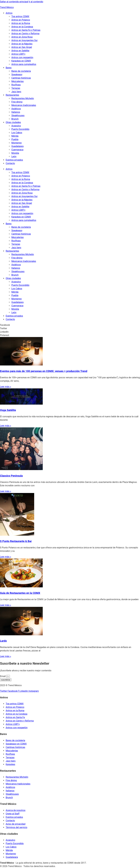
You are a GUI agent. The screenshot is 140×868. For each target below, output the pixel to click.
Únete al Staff (13, 814)
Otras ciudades (13, 122)
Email (3, 676)
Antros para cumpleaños (24, 64)
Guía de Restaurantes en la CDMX (20, 593)
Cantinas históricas (21, 78)
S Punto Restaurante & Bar (16, 541)
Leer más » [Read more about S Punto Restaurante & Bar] (5, 557)
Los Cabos (17, 133)
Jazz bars (16, 92)
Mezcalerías (18, 81)
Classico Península (11, 476)
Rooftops (16, 85)
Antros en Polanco (21, 20)
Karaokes (10, 764)
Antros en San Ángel (22, 47)
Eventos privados (14, 160)
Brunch (15, 119)
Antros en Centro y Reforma (25, 34)
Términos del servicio (17, 827)
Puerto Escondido (20, 129)
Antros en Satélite (20, 51)
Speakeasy (17, 75)
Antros (9, 13)
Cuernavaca (17, 150)
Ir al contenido (36, 2)
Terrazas (16, 88)
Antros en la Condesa (22, 27)
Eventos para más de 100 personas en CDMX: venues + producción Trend (44, 371)
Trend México (7, 7)
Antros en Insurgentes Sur (24, 40)
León (14, 156)
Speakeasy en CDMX (16, 744)
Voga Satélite (8, 410)
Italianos (16, 112)
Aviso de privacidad (16, 824)
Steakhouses (18, 115)
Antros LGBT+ (18, 54)
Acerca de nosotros (16, 810)
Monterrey (17, 143)
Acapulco (16, 126)
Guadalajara (17, 146)
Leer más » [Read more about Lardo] (5, 656)
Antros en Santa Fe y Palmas (26, 30)
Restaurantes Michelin (23, 98)
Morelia (15, 153)
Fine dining (17, 102)
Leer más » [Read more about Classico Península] (5, 491)
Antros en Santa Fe (15, 717)
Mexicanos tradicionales (24, 105)
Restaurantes (12, 95)
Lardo (3, 641)
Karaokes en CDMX (21, 61)
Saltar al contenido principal (14, 2)
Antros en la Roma (21, 23)
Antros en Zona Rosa (22, 37)
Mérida (15, 136)
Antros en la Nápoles (22, 44)
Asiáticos (16, 109)
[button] (70, 325)
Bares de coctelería (21, 71)
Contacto (10, 163)
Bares (9, 68)
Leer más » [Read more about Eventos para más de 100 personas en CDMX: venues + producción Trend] (5, 387)
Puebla (15, 139)
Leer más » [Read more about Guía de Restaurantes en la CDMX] (5, 605)
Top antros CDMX (20, 16)
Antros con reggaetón (22, 57)
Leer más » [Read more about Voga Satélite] (5, 426)
